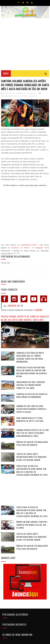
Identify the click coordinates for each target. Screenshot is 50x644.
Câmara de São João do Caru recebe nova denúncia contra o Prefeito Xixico (31, 409)
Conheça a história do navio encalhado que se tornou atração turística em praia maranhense (30, 357)
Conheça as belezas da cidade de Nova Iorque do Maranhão (32, 396)
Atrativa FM (13, 306)
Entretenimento (7, 96)
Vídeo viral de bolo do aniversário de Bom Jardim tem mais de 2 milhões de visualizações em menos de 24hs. (32, 470)
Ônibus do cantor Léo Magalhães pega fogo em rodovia (32, 443)
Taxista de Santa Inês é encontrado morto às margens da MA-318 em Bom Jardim (31, 457)
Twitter (26, 248)
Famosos (18, 96)
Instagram (39, 248)
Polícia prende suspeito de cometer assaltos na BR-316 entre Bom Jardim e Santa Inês (25, 318)
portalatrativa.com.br (29, 245)
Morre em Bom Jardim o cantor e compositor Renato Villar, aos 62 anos (32, 525)
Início (6, 74)
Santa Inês (33, 96)
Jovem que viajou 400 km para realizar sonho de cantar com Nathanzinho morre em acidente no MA (32, 372)
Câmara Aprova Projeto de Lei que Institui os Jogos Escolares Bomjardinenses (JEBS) (33, 433)
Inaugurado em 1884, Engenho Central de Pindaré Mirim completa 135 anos (31, 385)
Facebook (15, 248)
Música (25, 96)
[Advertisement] (25, 44)
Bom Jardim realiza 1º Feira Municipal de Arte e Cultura (30, 419)
